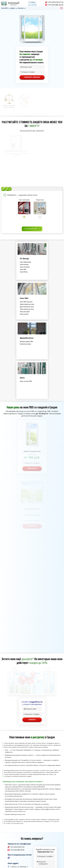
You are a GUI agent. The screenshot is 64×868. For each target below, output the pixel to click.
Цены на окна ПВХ (26, 381)
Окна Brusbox (24, 265)
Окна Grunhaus (25, 267)
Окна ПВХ (4, 8)
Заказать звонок (32, 77)
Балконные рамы (25, 344)
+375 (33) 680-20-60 (55, 5)
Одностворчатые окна (27, 304)
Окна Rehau (24, 272)
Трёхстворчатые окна (27, 309)
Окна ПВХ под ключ (26, 302)
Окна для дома (25, 312)
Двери (13, 8)
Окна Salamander (25, 262)
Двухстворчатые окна (27, 307)
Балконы (21, 8)
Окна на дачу (24, 314)
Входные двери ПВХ (26, 342)
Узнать (32, 720)
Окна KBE (23, 269)
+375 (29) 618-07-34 (55, 2)
